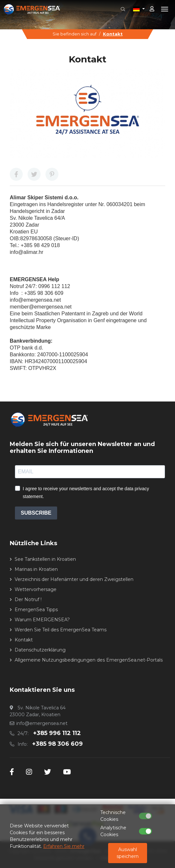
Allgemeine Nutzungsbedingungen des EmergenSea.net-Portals (89, 660)
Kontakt (113, 34)
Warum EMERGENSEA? (42, 620)
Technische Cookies (113, 816)
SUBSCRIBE (36, 513)
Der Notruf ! (28, 599)
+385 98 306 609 (57, 744)
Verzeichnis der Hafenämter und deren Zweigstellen (74, 579)
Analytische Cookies (113, 831)
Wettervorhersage (36, 589)
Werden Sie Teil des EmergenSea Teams (61, 630)
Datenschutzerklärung (40, 650)
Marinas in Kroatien (36, 569)
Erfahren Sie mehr (64, 846)
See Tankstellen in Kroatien (45, 559)
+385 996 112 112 (57, 733)
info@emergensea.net (42, 723)
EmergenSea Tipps (36, 610)
